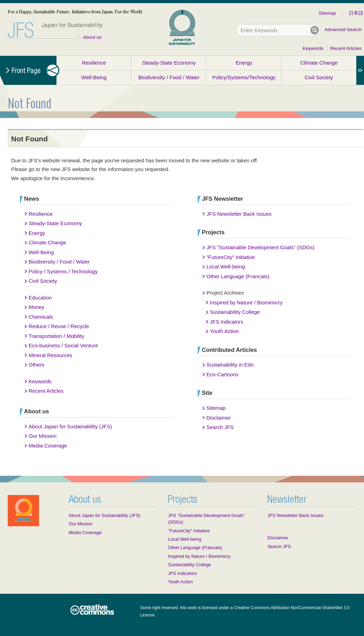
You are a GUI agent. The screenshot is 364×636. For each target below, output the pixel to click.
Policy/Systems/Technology (244, 77)
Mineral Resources (50, 355)
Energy (244, 63)
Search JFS (220, 427)
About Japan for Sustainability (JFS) (70, 426)
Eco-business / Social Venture (63, 345)
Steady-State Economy (169, 63)
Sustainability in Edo (230, 365)
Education (40, 298)
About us (92, 37)
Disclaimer (219, 418)
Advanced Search (343, 29)
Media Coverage (48, 446)
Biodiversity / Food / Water (169, 77)
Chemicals (41, 317)
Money (36, 307)
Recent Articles (346, 48)
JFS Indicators (227, 322)
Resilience (94, 63)
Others (36, 365)
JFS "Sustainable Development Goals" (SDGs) (260, 247)
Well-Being (94, 77)
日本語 (356, 13)
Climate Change (319, 63)
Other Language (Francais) (238, 276)
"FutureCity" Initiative (231, 257)
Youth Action (224, 331)
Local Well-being (226, 267)
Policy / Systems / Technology (63, 271)
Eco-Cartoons (222, 374)
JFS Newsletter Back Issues (239, 214)
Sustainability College (235, 312)
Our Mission (43, 436)
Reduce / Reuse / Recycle (59, 326)
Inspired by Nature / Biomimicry (246, 302)
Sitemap (327, 13)
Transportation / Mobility (56, 336)
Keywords (313, 48)
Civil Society (319, 77)
